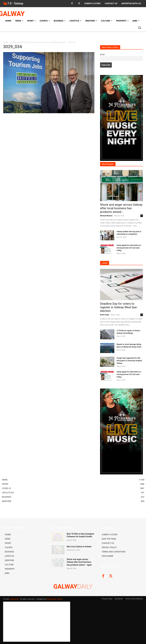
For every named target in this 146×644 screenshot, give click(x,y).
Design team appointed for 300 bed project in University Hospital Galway (129, 361)
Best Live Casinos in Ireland (79, 547)
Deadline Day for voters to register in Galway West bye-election (119, 307)
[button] (139, 28)
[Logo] (20, 14)
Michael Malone (106, 216)
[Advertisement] (49, 135)
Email (102, 54)
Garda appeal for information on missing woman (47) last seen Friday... (129, 248)
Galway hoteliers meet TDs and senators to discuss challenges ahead (38, 42)
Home (6, 42)
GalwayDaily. (15, 599)
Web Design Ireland (55, 599)
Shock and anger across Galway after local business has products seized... (121, 208)
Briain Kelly (105, 315)
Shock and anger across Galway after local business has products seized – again (79, 562)
